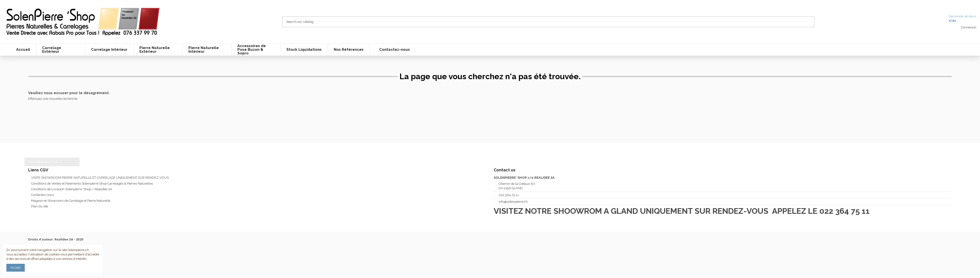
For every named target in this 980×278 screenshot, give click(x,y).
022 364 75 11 (509, 195)
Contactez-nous (43, 195)
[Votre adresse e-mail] (47, 162)
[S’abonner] (75, 162)
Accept (15, 268)
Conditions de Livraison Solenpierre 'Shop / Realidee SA (72, 189)
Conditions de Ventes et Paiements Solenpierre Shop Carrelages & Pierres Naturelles (92, 183)
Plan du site (40, 206)
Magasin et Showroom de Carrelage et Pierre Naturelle (71, 201)
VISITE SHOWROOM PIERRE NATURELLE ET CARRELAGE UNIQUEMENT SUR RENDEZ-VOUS (100, 178)
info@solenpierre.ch (513, 202)
